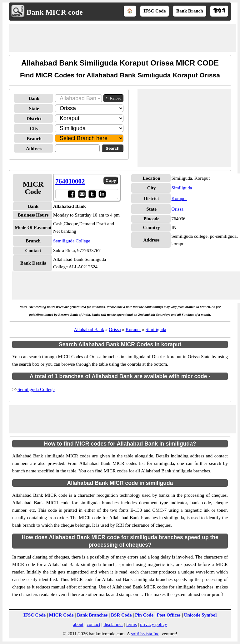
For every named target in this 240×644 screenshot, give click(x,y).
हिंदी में (219, 11)
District (34, 119)
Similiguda (182, 188)
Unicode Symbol (200, 615)
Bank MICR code (55, 12)
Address (34, 149)
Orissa (177, 209)
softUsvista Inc (145, 634)
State (34, 109)
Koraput (179, 198)
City (34, 129)
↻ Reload (113, 98)
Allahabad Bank (89, 329)
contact (93, 624)
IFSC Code (155, 11)
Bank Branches (92, 615)
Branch (34, 139)
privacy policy (153, 624)
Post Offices (169, 615)
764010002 (70, 181)
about (78, 624)
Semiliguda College (72, 241)
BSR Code (121, 615)
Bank (34, 98)
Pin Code (144, 615)
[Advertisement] (122, 38)
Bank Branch (190, 11)
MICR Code (61, 615)
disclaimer (113, 624)
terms (131, 624)
